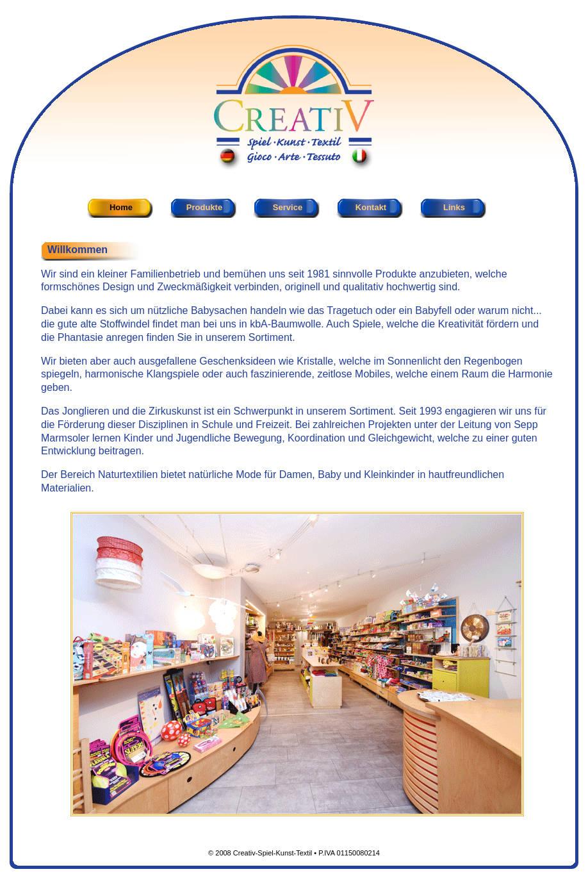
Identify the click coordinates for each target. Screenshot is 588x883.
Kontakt (371, 207)
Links (454, 207)
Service (288, 207)
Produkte (204, 207)
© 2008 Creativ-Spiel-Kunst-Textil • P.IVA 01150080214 (294, 853)
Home (121, 207)
